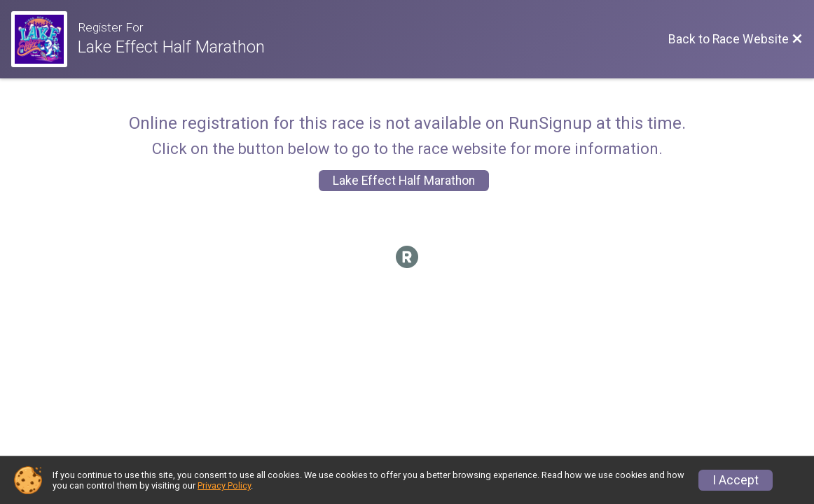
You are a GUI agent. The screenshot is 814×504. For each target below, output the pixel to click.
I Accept (736, 480)
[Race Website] (44, 39)
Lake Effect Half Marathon (404, 181)
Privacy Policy (224, 485)
